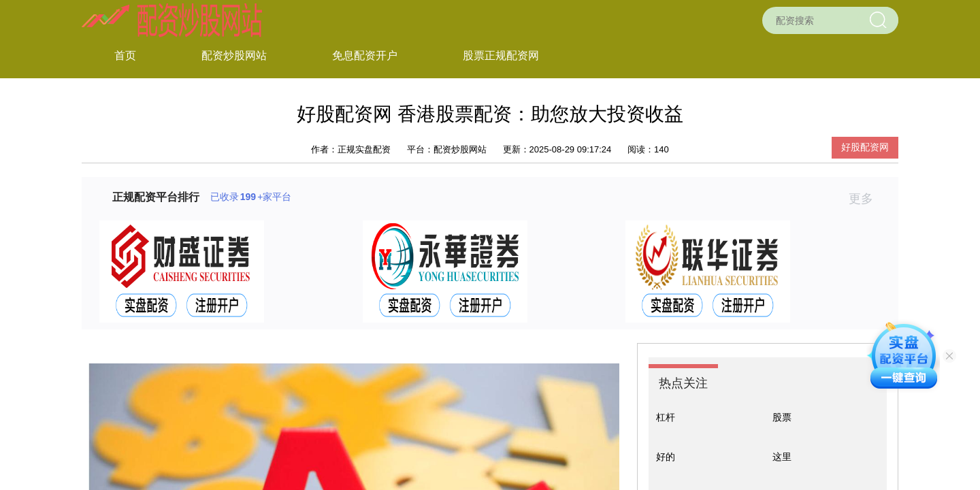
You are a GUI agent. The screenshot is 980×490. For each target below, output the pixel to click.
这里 (782, 457)
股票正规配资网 (501, 55)
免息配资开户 (365, 55)
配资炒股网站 (234, 55)
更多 (867, 199)
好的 (666, 457)
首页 (125, 55)
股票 (782, 417)
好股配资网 (865, 147)
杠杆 (666, 417)
